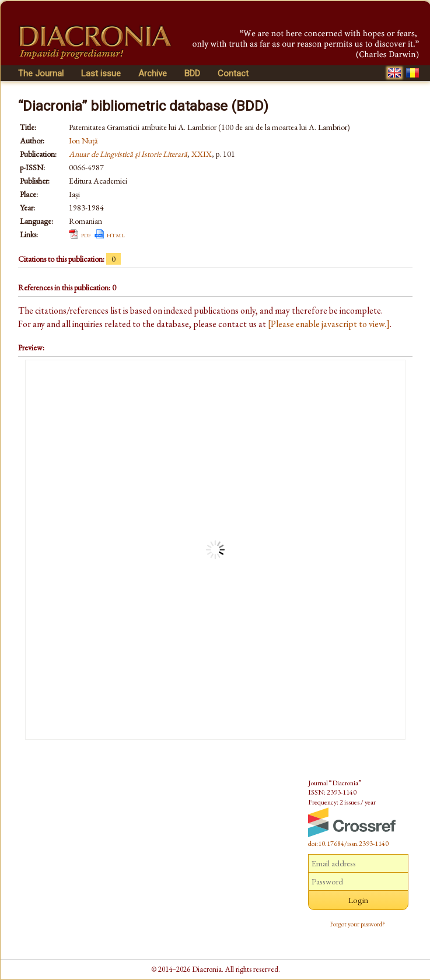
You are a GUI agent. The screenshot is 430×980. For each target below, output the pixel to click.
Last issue (101, 73)
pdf (86, 234)
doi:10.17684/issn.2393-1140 (348, 844)
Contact (233, 73)
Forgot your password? (358, 924)
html (116, 234)
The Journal (41, 73)
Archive (153, 73)
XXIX (202, 154)
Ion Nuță (83, 140)
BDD (192, 73)
